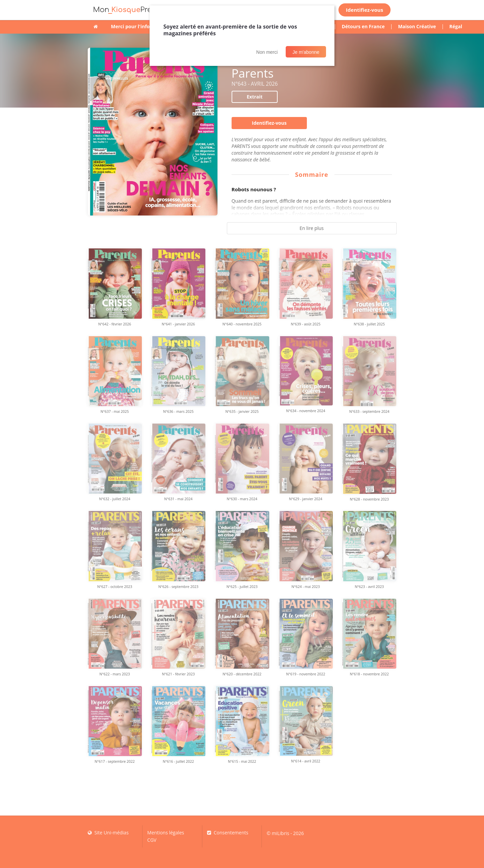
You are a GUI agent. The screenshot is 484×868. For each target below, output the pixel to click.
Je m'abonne (306, 52)
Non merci (267, 52)
